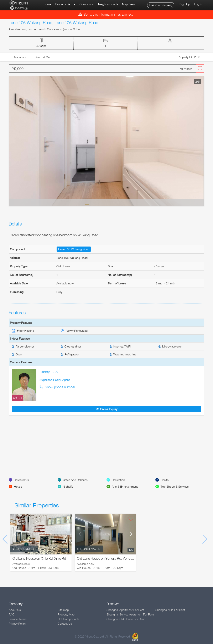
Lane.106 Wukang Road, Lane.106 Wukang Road (53, 23)
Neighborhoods (108, 4)
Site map (63, 610)
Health (165, 480)
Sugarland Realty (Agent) (55, 380)
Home (47, 4)
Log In (198, 4)
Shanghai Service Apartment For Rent (130, 614)
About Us (15, 610)
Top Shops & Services (175, 486)
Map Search (130, 4)
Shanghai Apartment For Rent (125, 610)
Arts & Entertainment (125, 486)
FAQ (12, 614)
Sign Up (185, 4)
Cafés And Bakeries (75, 480)
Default (87, 202)
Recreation (118, 480)
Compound (87, 4)
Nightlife (68, 486)
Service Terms (18, 619)
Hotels (18, 486)
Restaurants (21, 480)
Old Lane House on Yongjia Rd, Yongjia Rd (108, 559)
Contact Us (65, 623)
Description (20, 57)
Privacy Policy (17, 623)
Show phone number (60, 387)
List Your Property (161, 5)
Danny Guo (49, 372)
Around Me (43, 57)
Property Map (66, 614)
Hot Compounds (68, 619)
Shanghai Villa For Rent (170, 610)
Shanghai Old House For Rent (126, 619)
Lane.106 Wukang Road (74, 249)
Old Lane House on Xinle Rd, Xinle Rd (39, 559)
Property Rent (65, 4)
